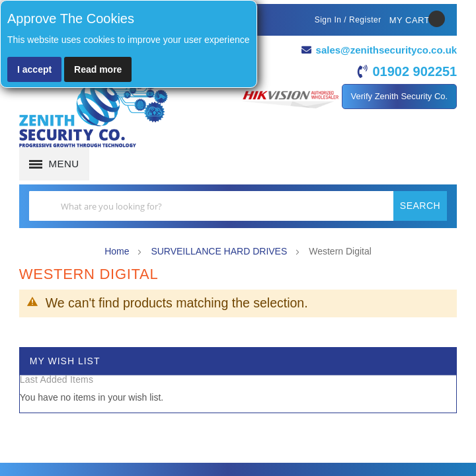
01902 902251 (415, 71)
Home (118, 251)
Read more (98, 69)
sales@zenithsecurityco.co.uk (386, 50)
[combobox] (238, 206)
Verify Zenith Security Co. (400, 96)
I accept (34, 69)
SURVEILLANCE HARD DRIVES (220, 251)
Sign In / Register (348, 20)
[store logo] (94, 112)
